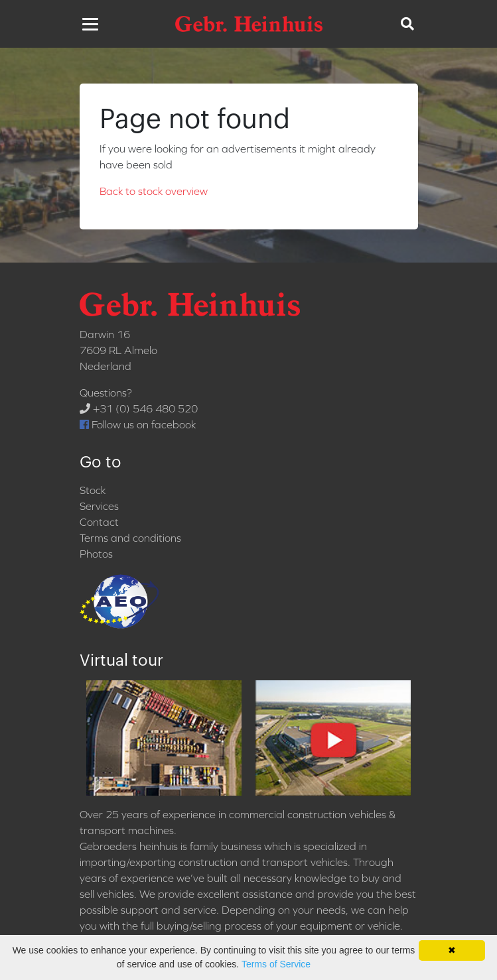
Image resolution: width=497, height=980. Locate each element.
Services (99, 506)
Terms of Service (276, 964)
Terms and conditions (130, 538)
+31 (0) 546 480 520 (139, 408)
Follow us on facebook (138, 424)
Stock (93, 490)
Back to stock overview (154, 191)
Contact (99, 522)
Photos (96, 554)
